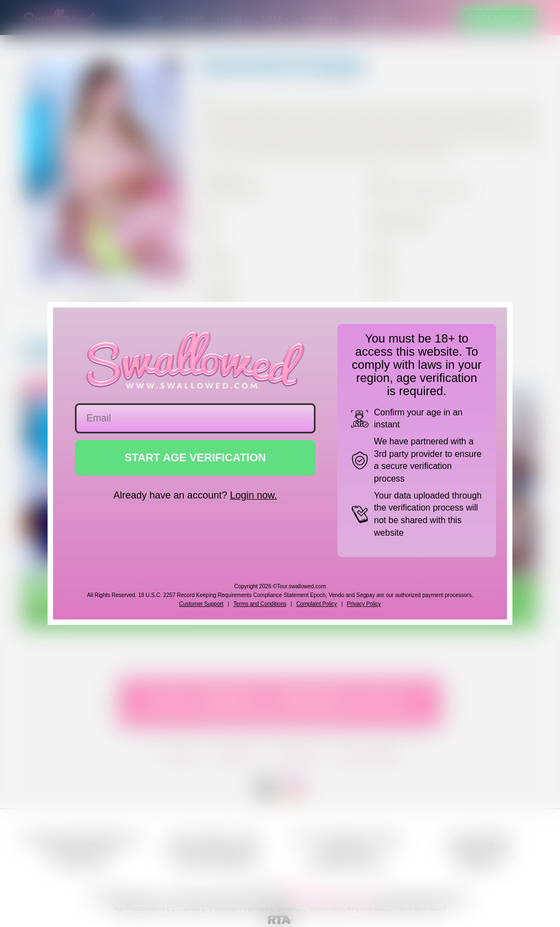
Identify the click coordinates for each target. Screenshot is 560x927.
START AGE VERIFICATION (196, 457)
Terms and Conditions (260, 604)
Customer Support (201, 604)
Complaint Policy (317, 604)
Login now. (253, 495)
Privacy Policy (364, 604)
